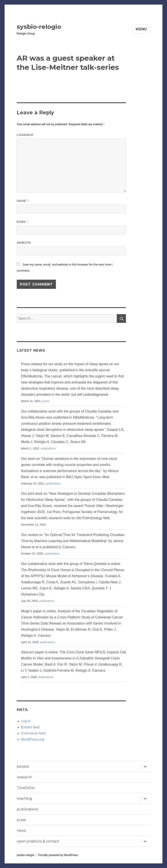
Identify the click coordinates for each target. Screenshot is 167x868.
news (21, 831)
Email (23, 222)
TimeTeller (26, 788)
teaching (24, 799)
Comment (25, 135)
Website (24, 243)
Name (23, 201)
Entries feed (30, 727)
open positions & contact (38, 841)
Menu (141, 29)
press (46, 401)
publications (48, 448)
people (23, 766)
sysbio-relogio (39, 27)
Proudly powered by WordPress (58, 855)
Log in (26, 721)
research (24, 777)
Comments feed (33, 733)
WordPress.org (33, 739)
